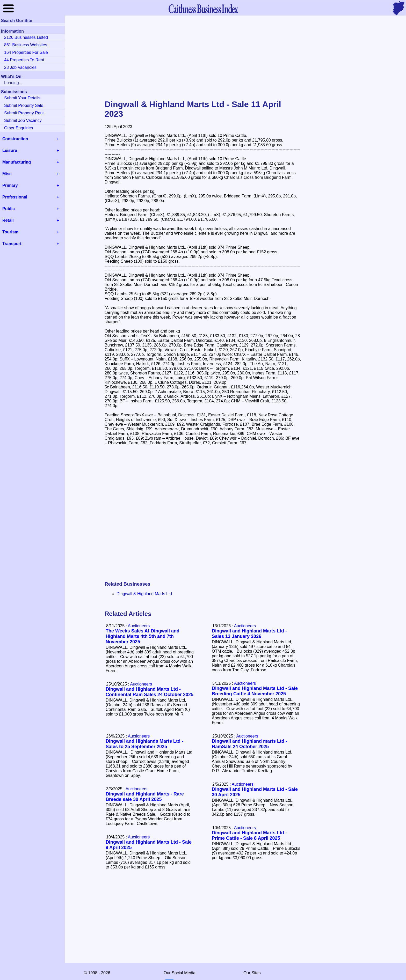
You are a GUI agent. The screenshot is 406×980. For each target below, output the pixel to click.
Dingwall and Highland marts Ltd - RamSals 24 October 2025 (249, 744)
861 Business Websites (26, 45)
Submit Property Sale (24, 105)
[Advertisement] (203, 58)
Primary (10, 185)
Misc (7, 174)
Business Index (203, 8)
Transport (12, 244)
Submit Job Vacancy (23, 120)
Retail (8, 220)
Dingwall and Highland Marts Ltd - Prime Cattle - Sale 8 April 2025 (249, 835)
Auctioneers (245, 626)
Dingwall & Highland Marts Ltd (144, 594)
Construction (15, 139)
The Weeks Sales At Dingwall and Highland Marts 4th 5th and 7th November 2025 (143, 636)
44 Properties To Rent (24, 60)
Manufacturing (17, 162)
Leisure (10, 150)
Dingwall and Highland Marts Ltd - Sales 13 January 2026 (249, 634)
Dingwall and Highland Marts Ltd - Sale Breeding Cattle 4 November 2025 (255, 691)
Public (9, 209)
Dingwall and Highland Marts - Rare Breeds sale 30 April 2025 (145, 797)
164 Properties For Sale (26, 52)
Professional (15, 197)
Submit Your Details (22, 98)
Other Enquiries (19, 128)
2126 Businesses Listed (26, 37)
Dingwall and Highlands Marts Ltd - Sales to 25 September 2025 (144, 744)
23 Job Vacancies (20, 67)
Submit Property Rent (24, 113)
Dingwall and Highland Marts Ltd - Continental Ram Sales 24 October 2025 (150, 692)
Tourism (10, 232)
